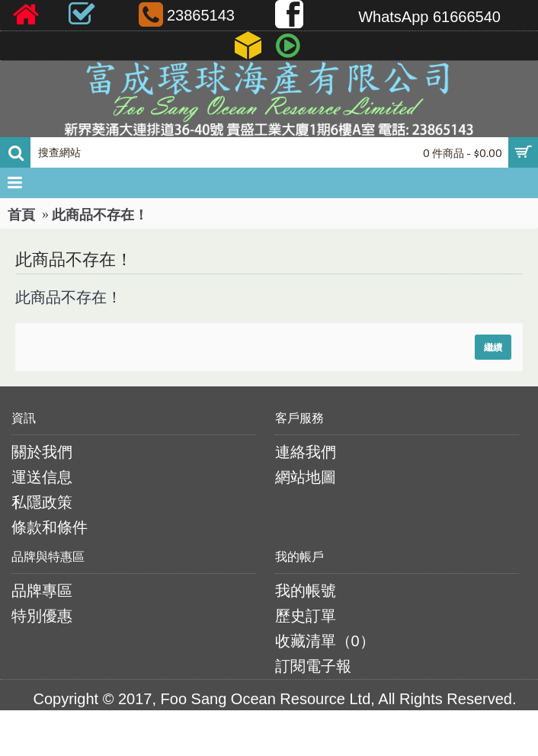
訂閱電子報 (313, 666)
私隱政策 (42, 502)
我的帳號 (306, 591)
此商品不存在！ (100, 215)
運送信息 (42, 477)
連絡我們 (306, 452)
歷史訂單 (306, 616)
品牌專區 (42, 591)
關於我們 (42, 452)
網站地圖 (306, 477)
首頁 (21, 215)
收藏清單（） (325, 641)
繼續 (493, 347)
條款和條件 (50, 527)
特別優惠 (42, 616)
